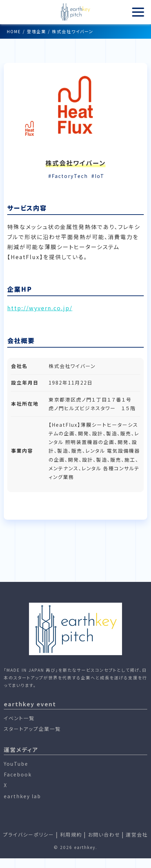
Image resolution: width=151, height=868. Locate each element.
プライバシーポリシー (29, 834)
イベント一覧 (19, 718)
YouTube (16, 764)
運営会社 (137, 834)
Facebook (18, 774)
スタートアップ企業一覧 (32, 729)
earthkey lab (22, 796)
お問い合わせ (104, 834)
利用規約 (71, 834)
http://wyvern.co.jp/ (40, 308)
